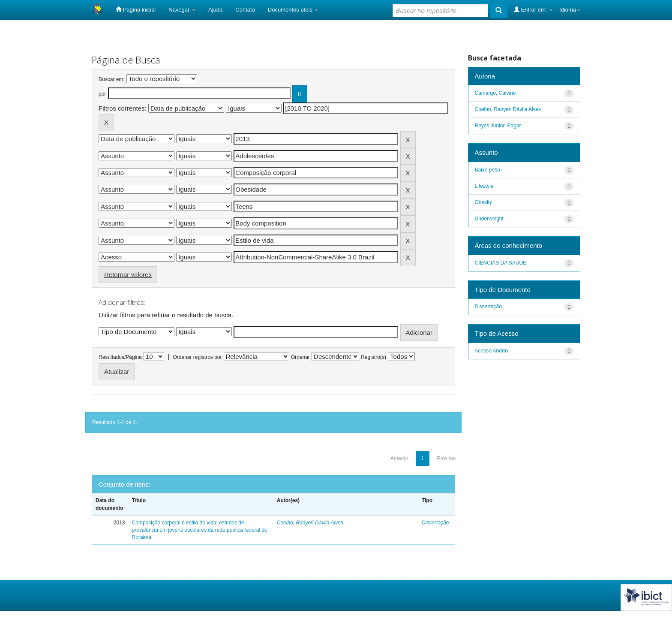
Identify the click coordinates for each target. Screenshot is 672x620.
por (102, 94)
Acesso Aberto (491, 351)
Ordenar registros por (197, 357)
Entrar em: (533, 9)
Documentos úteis (293, 10)
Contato (245, 10)
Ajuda (215, 10)
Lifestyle (484, 186)
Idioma (570, 10)
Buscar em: (112, 79)
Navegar (182, 10)
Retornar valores (128, 275)
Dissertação (435, 523)
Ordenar (300, 357)
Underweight (489, 219)
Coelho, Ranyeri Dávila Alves (310, 523)
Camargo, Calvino (495, 93)
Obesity (484, 202)
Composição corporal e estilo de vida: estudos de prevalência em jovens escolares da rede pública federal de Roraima (200, 530)
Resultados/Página (120, 357)
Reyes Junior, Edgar (498, 126)
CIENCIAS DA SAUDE (501, 263)
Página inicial (136, 9)
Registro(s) (373, 357)
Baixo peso (487, 170)
